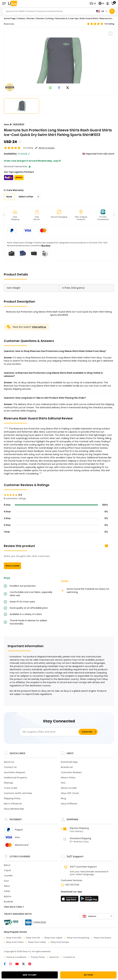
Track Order (11, 788)
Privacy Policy (38, 957)
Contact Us (10, 767)
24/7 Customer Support (83, 867)
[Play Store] (89, 900)
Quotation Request (15, 772)
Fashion (21, 18)
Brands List (67, 767)
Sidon (7, 886)
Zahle (7, 891)
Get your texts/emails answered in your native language (89, 873)
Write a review (12, 566)
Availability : (11, 154)
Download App (69, 762)
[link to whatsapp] (50, 88)
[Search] (112, 11)
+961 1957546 (72, 885)
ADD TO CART (30, 975)
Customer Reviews (71, 772)
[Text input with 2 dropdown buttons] (48, 11)
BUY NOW (88, 975)
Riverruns (9, 24)
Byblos (8, 896)
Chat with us (39, 327)
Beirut (7, 865)
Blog (63, 798)
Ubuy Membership (14, 809)
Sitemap (8, 783)
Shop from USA (14, 938)
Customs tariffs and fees (18, 793)
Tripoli (7, 870)
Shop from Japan (53, 938)
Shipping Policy (12, 798)
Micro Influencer (13, 804)
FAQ (63, 783)
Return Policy (68, 778)
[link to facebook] (59, 88)
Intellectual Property (15, 778)
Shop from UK (33, 938)
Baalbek (8, 902)
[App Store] (70, 900)
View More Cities (14, 907)
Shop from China (15, 942)
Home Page (10, 18)
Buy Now (46, 246)
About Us (9, 762)
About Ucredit (69, 788)
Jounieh (8, 876)
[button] (93, 3)
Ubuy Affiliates (69, 804)
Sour (6, 881)
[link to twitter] (68, 88)
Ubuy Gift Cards (70, 793)
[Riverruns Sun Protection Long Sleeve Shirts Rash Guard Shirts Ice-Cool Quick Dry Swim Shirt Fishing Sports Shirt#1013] (59, 60)
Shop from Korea (102, 938)
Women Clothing (45, 18)
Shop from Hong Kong (78, 938)
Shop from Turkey (37, 942)
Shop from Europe (60, 942)
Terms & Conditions (16, 957)
